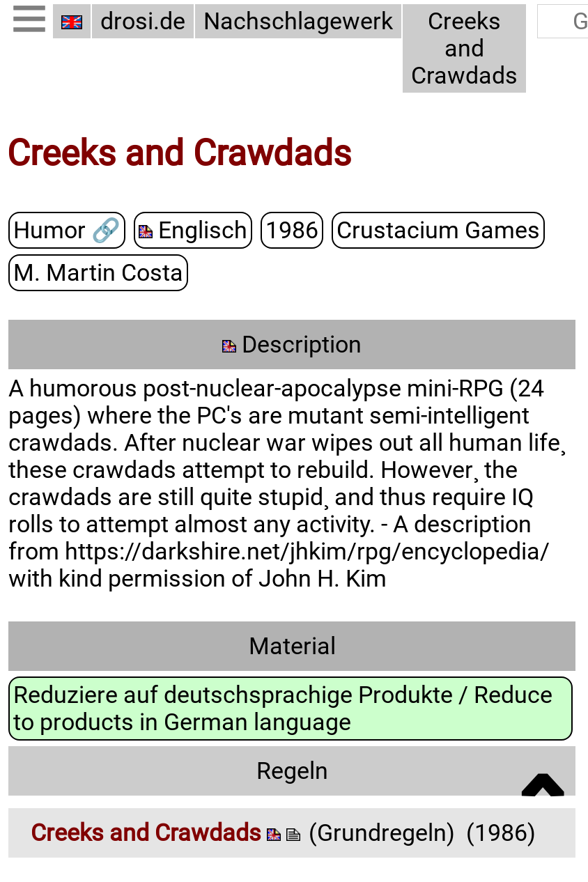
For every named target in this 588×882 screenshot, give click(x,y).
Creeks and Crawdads (464, 48)
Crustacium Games (438, 230)
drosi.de (143, 21)
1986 (292, 230)
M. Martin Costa (98, 272)
